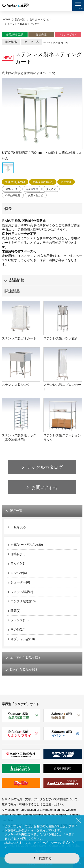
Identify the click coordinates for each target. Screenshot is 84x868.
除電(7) (16, 611)
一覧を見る (18, 527)
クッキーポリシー (45, 843)
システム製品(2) (22, 592)
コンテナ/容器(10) (23, 601)
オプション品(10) (23, 639)
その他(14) (18, 629)
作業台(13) (18, 554)
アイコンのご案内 (53, 43)
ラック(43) (18, 563)
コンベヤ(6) (19, 573)
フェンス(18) (20, 620)
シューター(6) (20, 582)
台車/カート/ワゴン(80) (27, 545)
